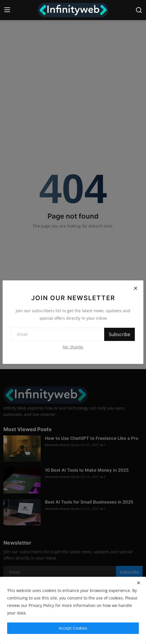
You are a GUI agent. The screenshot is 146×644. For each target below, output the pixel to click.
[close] (139, 583)
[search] (139, 10)
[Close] (135, 288)
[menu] (7, 10)
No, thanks (73, 347)
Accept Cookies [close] (73, 628)
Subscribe (120, 334)
